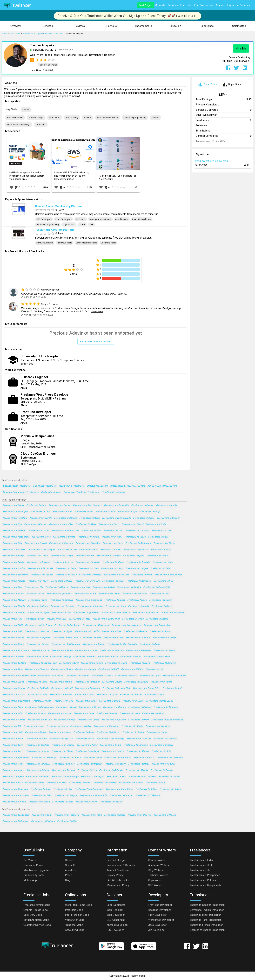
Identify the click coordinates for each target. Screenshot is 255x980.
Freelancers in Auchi (160, 631)
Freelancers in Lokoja (14, 638)
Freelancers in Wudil (108, 669)
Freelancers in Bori (116, 777)
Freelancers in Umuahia (137, 531)
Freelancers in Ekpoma (38, 638)
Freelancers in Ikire (13, 543)
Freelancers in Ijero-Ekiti (136, 550)
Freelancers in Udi (12, 726)
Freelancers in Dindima (63, 745)
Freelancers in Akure (86, 524)
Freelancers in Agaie (13, 777)
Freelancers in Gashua (14, 569)
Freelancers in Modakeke (41, 569)
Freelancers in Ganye (64, 720)
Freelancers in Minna (39, 531)
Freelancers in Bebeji (170, 789)
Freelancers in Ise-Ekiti (14, 550)
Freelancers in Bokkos (64, 764)
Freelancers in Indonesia (67, 815)
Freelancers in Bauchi (133, 524)
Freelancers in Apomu (157, 619)
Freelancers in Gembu (14, 688)
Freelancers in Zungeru (164, 663)
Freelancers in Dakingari (38, 764)
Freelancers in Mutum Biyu (65, 777)
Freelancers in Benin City (116, 505)
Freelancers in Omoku (80, 783)
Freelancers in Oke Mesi (63, 606)
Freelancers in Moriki (37, 657)
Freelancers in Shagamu (61, 543)
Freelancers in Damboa (174, 676)
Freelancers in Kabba (91, 638)
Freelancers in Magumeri (87, 688)
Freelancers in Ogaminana (89, 600)
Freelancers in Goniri (169, 777)
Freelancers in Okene (144, 518)
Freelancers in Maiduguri (15, 512)
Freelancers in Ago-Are (61, 739)
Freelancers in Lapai (66, 707)
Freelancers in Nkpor (62, 581)
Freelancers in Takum (116, 663)
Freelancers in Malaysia (140, 815)
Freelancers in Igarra (57, 726)
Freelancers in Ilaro (113, 638)
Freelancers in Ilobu (89, 569)
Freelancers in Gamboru (61, 600)
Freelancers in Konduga (37, 745)
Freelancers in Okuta (131, 657)
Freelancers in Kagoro (38, 613)
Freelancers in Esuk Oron (15, 575)
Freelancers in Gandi (37, 739)
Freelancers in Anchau (14, 720)
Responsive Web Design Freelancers (82, 492)
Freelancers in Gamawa (165, 739)
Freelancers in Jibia (13, 732)
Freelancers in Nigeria (165, 815)
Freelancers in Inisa (161, 550)
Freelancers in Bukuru (153, 714)
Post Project (146, 5)
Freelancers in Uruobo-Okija (110, 739)
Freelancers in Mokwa (61, 682)
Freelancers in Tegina (62, 669)
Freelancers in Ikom (116, 606)
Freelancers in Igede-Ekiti (60, 594)
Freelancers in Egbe (154, 695)
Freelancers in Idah (13, 631)
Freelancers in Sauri (13, 745)
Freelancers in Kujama (38, 751)
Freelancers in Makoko (14, 600)
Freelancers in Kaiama (78, 676)
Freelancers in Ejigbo (134, 556)
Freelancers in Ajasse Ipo (44, 758)
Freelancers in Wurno (13, 751)
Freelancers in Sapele (37, 556)
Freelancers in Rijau (13, 707)
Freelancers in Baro (108, 657)
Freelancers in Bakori (144, 758)
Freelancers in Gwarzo (114, 707)
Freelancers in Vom (87, 770)
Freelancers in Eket (69, 663)
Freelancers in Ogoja (150, 644)
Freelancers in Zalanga (63, 770)
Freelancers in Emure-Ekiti (156, 587)
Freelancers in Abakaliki (88, 562)
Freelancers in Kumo (62, 651)
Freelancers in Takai (42, 796)
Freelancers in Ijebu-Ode (88, 543)
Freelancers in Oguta (150, 676)
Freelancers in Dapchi (133, 732)
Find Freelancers (204, 5)
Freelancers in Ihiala (115, 600)
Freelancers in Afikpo (133, 619)
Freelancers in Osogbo (62, 556)
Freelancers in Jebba (13, 682)
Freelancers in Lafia (163, 562)
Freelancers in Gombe (64, 537)
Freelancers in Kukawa (140, 707)
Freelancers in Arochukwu (16, 796)
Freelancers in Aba (62, 512)
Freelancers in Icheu (34, 726)
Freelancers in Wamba (84, 657)
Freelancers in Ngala (157, 732)
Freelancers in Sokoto (41, 518)
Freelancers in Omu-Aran (107, 726)
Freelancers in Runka (70, 758)
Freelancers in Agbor (62, 631)
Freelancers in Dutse (86, 701)
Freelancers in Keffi (159, 594)
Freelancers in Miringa (38, 770)
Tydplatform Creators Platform (55, 230)
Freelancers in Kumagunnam (39, 707)
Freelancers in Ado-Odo (40, 720)
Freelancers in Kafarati (105, 783)
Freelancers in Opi (63, 789)
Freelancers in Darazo (14, 695)
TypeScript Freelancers (114, 492)
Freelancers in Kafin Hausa (118, 758)
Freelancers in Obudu (38, 688)
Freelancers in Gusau (135, 537)
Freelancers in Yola (13, 587)
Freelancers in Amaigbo (138, 562)
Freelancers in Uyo (12, 524)
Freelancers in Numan (14, 613)
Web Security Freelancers (72, 486)
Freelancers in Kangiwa (93, 777)
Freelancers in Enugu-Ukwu (158, 625)
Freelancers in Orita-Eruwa (39, 625)
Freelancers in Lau (93, 758)
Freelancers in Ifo (35, 594)
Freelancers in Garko (37, 682)
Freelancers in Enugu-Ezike (147, 688)
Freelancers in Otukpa (126, 676)
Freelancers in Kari (172, 688)
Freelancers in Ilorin (105, 512)
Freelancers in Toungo (161, 770)
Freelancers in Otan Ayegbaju (122, 644)
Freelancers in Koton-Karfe (93, 796)
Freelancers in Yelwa (110, 745)
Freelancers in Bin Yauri (131, 783)
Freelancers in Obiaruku (111, 770)
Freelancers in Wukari (104, 587)
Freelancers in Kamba (92, 663)
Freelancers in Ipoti (137, 600)
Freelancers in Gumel (13, 644)
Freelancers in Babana (131, 695)
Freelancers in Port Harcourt (87, 505)
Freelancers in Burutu (90, 707)
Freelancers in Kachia (164, 651)
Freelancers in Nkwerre (135, 631)
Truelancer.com (137, 976)
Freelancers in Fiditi (13, 625)
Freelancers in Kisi (85, 556)
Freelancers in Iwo (41, 537)
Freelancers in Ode (61, 613)
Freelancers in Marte (107, 714)
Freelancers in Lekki (109, 524)
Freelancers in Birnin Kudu (157, 657)
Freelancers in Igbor (107, 695)
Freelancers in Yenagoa (37, 669)
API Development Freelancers (162, 486)
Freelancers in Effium (85, 594)
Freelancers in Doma (138, 720)
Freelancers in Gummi (94, 644)
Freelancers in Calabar (168, 518)
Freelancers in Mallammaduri (89, 789)
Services (173, 5)
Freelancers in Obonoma (37, 631)
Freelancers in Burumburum (142, 777)
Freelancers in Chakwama (138, 543)
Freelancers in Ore (85, 739)
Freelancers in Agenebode (16, 758)
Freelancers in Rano (37, 695)
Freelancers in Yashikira (158, 726)
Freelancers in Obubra (113, 751)
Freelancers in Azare (38, 581)
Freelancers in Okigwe (137, 569)
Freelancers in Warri (89, 518)
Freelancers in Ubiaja (102, 676)
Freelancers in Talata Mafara (66, 644)
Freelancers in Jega (57, 619)
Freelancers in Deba (84, 695)
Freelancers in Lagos (13, 505)
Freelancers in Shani (84, 732)
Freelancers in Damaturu (138, 638)
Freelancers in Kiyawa (61, 695)
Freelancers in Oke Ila (86, 651)
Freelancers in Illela (64, 701)
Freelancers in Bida (89, 550)
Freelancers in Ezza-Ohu (87, 631)
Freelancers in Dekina (146, 789)
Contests (160, 5)
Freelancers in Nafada (132, 669)
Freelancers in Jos (84, 512)
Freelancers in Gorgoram (90, 764)
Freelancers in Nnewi (164, 543)
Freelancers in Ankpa (81, 726)
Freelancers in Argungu (164, 638)
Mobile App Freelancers (45, 486)
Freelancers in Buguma (39, 562)
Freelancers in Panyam (66, 796)
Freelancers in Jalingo (112, 569)
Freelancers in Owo (113, 531)
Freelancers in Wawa (86, 802)
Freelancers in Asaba (80, 619)
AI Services (243, 5)
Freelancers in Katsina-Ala (16, 651)
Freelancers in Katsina (35, 524)
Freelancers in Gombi (62, 688)
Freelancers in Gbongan (109, 556)
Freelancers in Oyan (34, 619)
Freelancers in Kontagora (139, 581)
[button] (16, 26)
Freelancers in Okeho (62, 751)
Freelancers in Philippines (16, 821)
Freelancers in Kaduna (142, 505)
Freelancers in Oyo (127, 512)
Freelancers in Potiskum (135, 594)
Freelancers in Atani (112, 537)
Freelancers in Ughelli (14, 606)
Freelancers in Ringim (132, 726)
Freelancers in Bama (66, 569)
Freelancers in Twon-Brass (119, 789)
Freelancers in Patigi (60, 657)
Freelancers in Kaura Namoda (127, 625)
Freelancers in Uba (34, 783)
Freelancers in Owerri (36, 543)
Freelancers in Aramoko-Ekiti (116, 613)
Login (231, 5)
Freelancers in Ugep (113, 543)
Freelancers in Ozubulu (173, 613)
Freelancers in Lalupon (161, 600)
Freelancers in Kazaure (162, 745)
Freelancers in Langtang (136, 745)
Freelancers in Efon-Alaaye (65, 531)
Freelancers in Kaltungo (164, 764)
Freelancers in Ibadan (60, 505)
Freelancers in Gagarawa (15, 789)
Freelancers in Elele (112, 682)
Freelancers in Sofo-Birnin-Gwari (19, 676)
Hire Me (241, 48)
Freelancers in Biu (34, 587)
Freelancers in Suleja (13, 556)
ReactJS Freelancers (97, 486)
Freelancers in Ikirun (63, 562)
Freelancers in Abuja (166, 505)
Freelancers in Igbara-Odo (146, 613)
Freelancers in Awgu (85, 669)
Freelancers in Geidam (38, 644)
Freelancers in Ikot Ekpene (16, 537)
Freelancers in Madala (137, 770)
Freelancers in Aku (12, 619)
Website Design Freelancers (17, 486)
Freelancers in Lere (81, 587)
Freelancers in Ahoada (138, 751)
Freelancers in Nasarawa (139, 651)
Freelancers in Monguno (136, 682)
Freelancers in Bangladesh (16, 815)
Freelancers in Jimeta (88, 537)
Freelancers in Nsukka (42, 575)
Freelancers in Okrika (113, 562)
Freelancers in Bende (38, 606)
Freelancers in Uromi (142, 575)
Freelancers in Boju (161, 751)
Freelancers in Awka (111, 550)
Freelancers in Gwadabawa (16, 701)
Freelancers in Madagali (87, 751)
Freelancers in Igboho (14, 562)
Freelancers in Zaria (40, 512)
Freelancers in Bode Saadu (159, 701)
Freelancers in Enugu (150, 512)
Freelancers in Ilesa (91, 531)
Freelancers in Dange (139, 764)
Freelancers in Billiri (13, 714)
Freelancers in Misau (13, 739)
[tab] (207, 85)
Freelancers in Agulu (138, 606)
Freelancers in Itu (41, 651)
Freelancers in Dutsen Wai (51, 676)
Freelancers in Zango (115, 764)
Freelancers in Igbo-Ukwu (86, 613)
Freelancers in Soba (84, 714)
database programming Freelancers (21, 492)
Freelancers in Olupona (57, 587)
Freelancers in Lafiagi (113, 581)
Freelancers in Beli (42, 701)
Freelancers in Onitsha (65, 518)
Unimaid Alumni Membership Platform (59, 206)
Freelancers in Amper (14, 770)
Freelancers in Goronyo (14, 802)
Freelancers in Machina (38, 777)
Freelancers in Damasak (139, 739)
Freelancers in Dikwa (13, 657)
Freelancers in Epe (38, 600)
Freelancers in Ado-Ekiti (61, 524)
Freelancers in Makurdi (14, 531)
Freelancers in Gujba (41, 789)
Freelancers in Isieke (13, 594)
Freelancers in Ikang (87, 745)
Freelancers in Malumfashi (96, 625)
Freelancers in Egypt (42, 815)
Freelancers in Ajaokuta (114, 720)
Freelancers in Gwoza (88, 720)
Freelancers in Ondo (162, 531)
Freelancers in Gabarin (111, 802)
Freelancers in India (92, 815)
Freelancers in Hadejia (90, 575)
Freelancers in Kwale (161, 682)
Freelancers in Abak (13, 764)
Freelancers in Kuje (164, 581)
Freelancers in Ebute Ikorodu (116, 518)
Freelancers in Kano (36, 505)
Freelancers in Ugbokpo (108, 732)
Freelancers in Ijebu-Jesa (65, 638)
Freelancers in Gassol (60, 732)
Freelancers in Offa (160, 569)
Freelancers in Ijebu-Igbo (116, 575)
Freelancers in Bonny (133, 701)
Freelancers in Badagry (14, 663)
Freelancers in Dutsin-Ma (170, 758)
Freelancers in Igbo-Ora (129, 587)
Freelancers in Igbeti (140, 663)
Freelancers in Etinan (39, 802)
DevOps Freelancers (51, 492)
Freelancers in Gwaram (60, 714)
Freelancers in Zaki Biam (148, 796)
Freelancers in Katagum (121, 796)
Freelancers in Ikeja (156, 524)
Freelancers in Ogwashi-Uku (43, 663)
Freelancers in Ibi (154, 669)
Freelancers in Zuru (13, 669)
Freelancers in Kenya (115, 815)
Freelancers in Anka (57, 783)
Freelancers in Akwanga (166, 707)
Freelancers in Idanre (109, 594)
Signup (220, 5)
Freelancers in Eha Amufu (67, 625)
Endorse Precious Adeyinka (96, 342)
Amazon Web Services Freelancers (128, 486)
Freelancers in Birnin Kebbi (168, 575)
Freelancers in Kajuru (36, 732)
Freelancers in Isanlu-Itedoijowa (167, 720)
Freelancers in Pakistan (43, 821)
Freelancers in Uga (111, 631)
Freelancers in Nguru (66, 575)
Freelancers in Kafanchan (90, 606)
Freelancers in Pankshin (112, 651)
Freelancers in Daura (162, 606)
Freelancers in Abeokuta (15, 518)
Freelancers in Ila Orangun (42, 550)
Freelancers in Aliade (63, 802)
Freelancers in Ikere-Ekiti (87, 581)
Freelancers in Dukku (110, 701)
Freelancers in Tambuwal (87, 682)
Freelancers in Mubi (158, 537)
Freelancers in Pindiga (14, 581)
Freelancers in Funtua (157, 556)
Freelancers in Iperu (35, 714)
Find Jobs (186, 5)
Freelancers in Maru (155, 783)
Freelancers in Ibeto (130, 714)
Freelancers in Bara (13, 783)
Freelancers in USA (67, 821)
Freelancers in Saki (67, 550)
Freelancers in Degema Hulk (116, 688)
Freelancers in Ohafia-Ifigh (106, 619)
